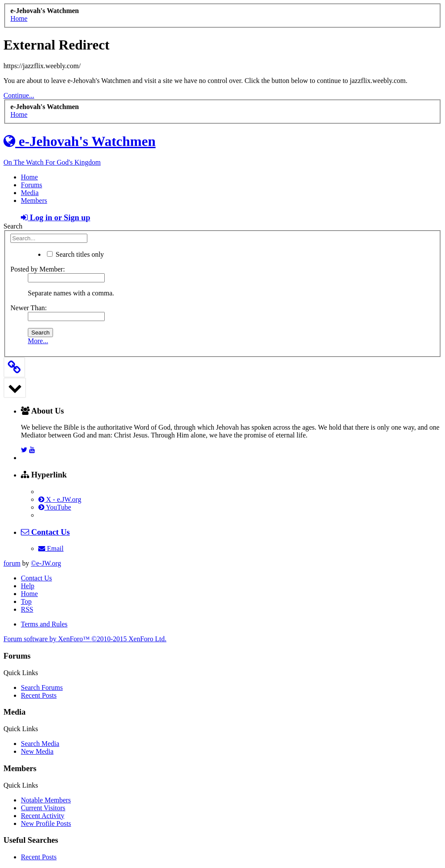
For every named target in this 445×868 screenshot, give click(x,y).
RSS (27, 609)
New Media (37, 751)
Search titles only (75, 254)
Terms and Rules (44, 624)
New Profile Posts (46, 823)
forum (12, 563)
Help (28, 586)
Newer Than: (29, 308)
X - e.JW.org (60, 499)
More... (38, 341)
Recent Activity (43, 816)
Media (30, 193)
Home (29, 177)
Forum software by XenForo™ (85, 639)
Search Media (40, 744)
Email (51, 548)
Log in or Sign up (56, 217)
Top (26, 601)
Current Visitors (43, 808)
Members (34, 200)
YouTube (55, 507)
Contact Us (37, 578)
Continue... (19, 95)
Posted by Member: (38, 269)
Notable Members (46, 800)
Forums (32, 185)
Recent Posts (39, 695)
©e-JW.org (46, 563)
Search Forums (42, 687)
